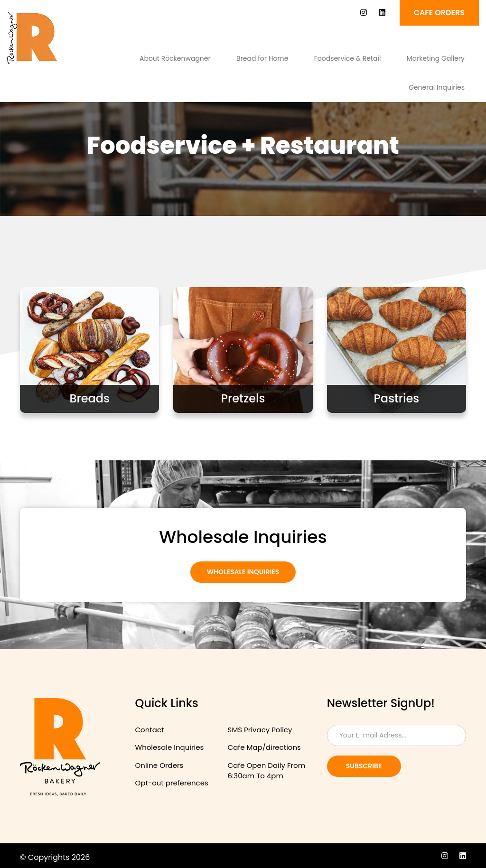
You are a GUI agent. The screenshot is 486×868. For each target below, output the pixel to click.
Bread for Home (262, 58)
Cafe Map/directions (264, 747)
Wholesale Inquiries (243, 572)
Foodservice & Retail (348, 58)
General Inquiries (437, 87)
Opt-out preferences (172, 783)
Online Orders (159, 765)
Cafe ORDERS (439, 13)
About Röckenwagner (175, 58)
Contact (150, 730)
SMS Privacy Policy (260, 730)
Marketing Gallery (436, 58)
